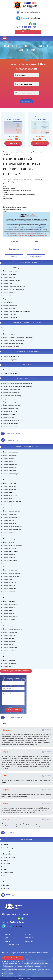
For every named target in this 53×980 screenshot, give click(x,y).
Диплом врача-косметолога (12, 502)
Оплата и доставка (12, 945)
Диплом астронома (9, 468)
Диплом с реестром (10, 314)
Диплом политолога (10, 613)
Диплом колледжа (9, 334)
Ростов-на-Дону (8, 873)
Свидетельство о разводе (11, 405)
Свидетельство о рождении (12, 399)
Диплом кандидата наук (11, 357)
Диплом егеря (8, 536)
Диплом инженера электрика (13, 545)
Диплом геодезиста (10, 505)
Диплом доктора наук (10, 360)
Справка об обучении (10, 411)
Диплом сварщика (9, 626)
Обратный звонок (28, 32)
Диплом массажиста (10, 570)
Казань (5, 860)
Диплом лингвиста (9, 564)
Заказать (8, 941)
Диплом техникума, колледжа (13, 343)
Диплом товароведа (10, 641)
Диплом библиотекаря (10, 474)
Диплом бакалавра (9, 274)
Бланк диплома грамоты (11, 424)
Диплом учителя (8, 645)
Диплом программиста (11, 617)
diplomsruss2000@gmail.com (30, 12)
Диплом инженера (9, 542)
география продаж (13, 434)
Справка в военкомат (10, 427)
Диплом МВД (7, 579)
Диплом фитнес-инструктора (13, 657)
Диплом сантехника (10, 623)
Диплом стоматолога (10, 632)
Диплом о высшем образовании (14, 290)
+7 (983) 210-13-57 (29, 27)
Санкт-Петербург (9, 848)
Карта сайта (30, 941)
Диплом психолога (9, 620)
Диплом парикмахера (10, 604)
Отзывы (28, 934)
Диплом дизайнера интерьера (13, 527)
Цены (6, 938)
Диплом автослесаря (10, 455)
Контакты (29, 938)
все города (10, 895)
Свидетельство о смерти (11, 408)
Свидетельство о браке (11, 402)
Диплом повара (8, 610)
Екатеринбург (8, 854)
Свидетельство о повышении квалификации (17, 386)
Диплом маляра (8, 567)
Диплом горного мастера (11, 511)
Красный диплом (9, 302)
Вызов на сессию (9, 417)
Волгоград (6, 888)
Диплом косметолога (10, 561)
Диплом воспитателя (10, 495)
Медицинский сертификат (12, 393)
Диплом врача (8, 499)
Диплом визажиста (9, 489)
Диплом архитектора (10, 464)
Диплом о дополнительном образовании (16, 311)
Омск (5, 866)
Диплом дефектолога (10, 517)
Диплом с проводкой (10, 318)
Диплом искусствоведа (11, 551)
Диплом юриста (8, 666)
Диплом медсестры (9, 582)
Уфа (4, 876)
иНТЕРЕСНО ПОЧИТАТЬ (14, 440)
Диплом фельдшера (10, 651)
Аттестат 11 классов (10, 373)
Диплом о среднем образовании (14, 340)
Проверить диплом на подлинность (16, 671)
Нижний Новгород (9, 857)
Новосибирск (7, 851)
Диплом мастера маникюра (12, 573)
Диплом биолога (8, 477)
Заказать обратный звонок (13, 958)
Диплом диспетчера (10, 533)
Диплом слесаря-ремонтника (13, 629)
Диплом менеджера (10, 586)
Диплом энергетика (10, 663)
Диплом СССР (8, 283)
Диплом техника (8, 638)
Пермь (5, 882)
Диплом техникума (9, 331)
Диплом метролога (9, 589)
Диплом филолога (9, 654)
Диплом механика (9, 592)
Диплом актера (8, 461)
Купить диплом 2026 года (11, 268)
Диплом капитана (9, 558)
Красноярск (7, 879)
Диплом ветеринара (10, 486)
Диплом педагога (9, 607)
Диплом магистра (9, 277)
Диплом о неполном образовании (14, 286)
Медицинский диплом (10, 305)
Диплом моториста (9, 595)
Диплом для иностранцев (11, 280)
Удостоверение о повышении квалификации (18, 383)
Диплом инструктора (10, 548)
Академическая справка (11, 299)
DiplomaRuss (18, 907)
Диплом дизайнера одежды (12, 530)
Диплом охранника (9, 598)
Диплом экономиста (10, 660)
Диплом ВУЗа (7, 296)
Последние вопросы (14, 718)
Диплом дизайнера (9, 523)
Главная (6, 152)
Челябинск (6, 863)
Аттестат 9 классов (9, 370)
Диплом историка (9, 554)
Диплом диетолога (9, 520)
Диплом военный (9, 492)
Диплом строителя (9, 635)
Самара (6, 870)
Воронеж (6, 885)
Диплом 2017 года (9, 308)
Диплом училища (9, 328)
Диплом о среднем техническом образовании (18, 337)
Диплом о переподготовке (12, 389)
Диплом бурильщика (10, 480)
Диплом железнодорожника (12, 539)
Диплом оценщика (9, 601)
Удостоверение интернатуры (13, 396)
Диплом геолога (8, 508)
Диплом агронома (9, 458)
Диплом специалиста (10, 271)
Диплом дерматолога (10, 514)
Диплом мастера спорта (11, 576)
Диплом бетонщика (9, 471)
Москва (5, 845)
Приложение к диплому (11, 421)
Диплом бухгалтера (9, 483)
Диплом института (9, 293)
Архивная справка (9, 414)
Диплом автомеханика (10, 452)
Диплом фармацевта (10, 648)
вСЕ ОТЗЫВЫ (10, 833)
